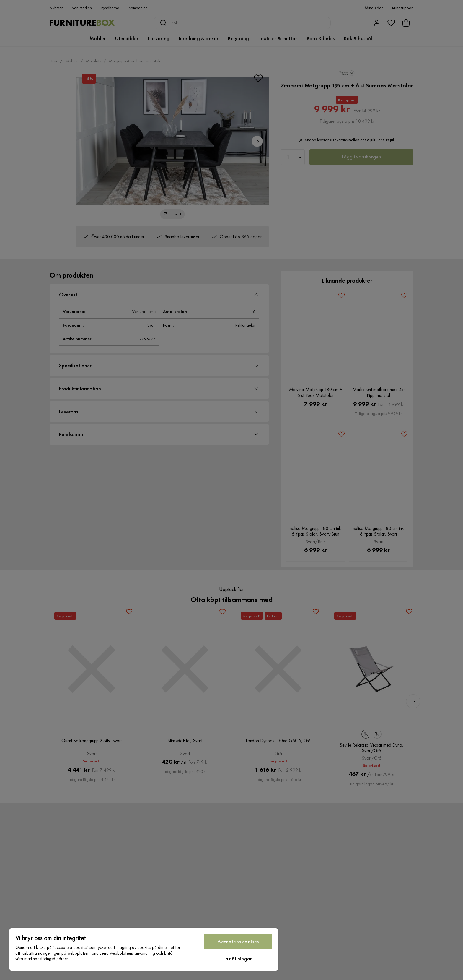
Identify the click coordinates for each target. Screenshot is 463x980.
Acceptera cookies (238, 941)
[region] (144, 949)
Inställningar (238, 959)
